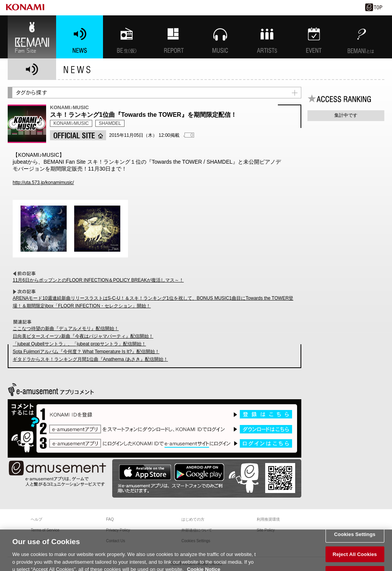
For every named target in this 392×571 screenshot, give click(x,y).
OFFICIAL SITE (78, 135)
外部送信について (197, 530)
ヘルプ (37, 519)
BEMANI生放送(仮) (126, 37)
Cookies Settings (355, 538)
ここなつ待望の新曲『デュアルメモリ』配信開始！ (66, 329)
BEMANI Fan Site (32, 37)
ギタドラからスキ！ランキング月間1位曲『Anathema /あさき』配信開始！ (90, 359)
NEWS (80, 37)
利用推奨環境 (268, 519)
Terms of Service (45, 530)
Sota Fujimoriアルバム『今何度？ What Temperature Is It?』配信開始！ (86, 352)
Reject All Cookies (355, 558)
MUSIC (220, 37)
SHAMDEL (110, 123)
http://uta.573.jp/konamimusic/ (43, 183)
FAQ (110, 519)
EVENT (314, 37)
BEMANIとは (361, 37)
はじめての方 (193, 519)
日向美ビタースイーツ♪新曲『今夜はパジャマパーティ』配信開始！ (83, 336)
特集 (173, 37)
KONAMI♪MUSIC (71, 123)
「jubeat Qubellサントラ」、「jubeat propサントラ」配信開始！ (79, 344)
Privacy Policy (118, 530)
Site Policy (266, 530)
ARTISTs (267, 37)
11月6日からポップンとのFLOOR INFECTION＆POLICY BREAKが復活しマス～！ (98, 280)
